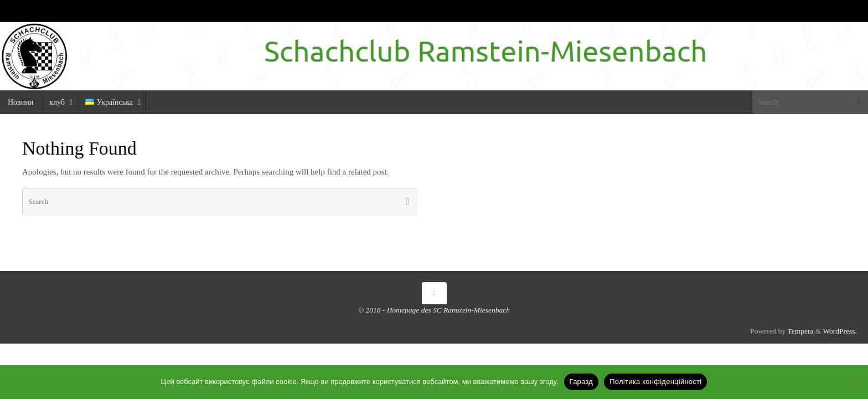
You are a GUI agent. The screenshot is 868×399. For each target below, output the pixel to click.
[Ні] (854, 382)
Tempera (800, 331)
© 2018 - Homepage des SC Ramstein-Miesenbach (434, 310)
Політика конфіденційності (655, 382)
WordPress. (840, 331)
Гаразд (582, 382)
